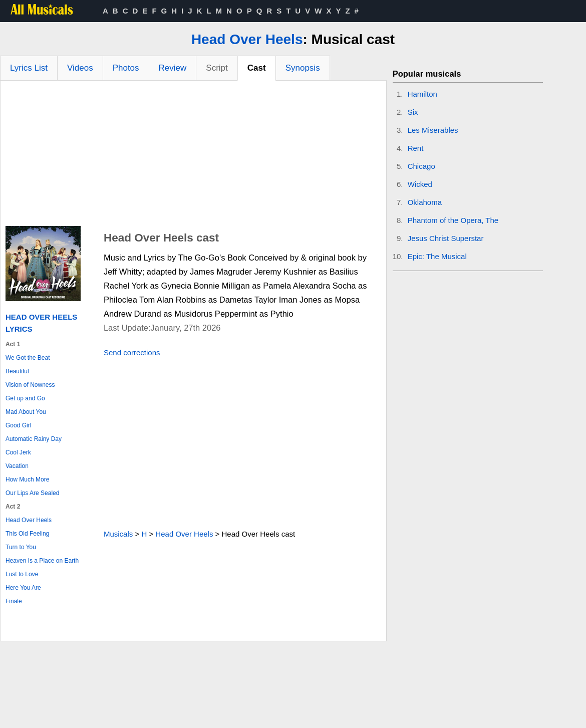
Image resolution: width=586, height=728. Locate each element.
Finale (14, 601)
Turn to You (21, 547)
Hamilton (422, 94)
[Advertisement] (193, 156)
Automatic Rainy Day (34, 439)
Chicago (421, 166)
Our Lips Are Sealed (32, 493)
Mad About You (26, 412)
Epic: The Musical (437, 256)
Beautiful (17, 371)
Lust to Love (22, 574)
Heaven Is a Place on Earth (42, 561)
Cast (257, 68)
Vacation (17, 466)
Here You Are (23, 588)
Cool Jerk (18, 452)
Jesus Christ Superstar (446, 238)
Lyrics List (29, 68)
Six (413, 112)
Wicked (420, 184)
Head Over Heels (247, 39)
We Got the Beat (28, 358)
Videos (80, 68)
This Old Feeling (27, 534)
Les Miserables (433, 130)
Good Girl (18, 425)
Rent (416, 148)
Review (173, 68)
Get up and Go (25, 398)
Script (217, 68)
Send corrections (132, 352)
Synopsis (303, 68)
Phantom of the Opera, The (453, 220)
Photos (126, 68)
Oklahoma (425, 202)
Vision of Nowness (30, 385)
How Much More (27, 479)
